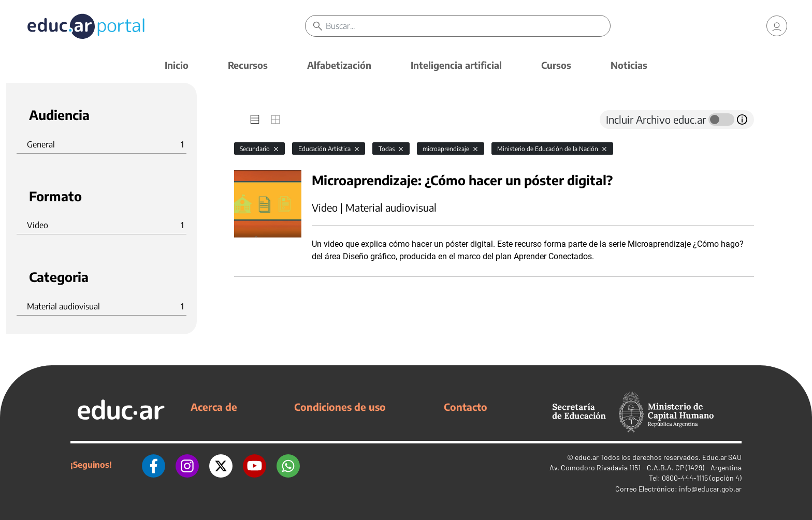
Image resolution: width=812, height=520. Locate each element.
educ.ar (587, 457)
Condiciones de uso (340, 407)
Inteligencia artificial (456, 65)
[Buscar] (468, 26)
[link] (777, 26)
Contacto (466, 407)
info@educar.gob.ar (710, 489)
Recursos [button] (248, 65)
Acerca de (214, 407)
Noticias (629, 65)
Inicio (177, 65)
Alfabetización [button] (339, 65)
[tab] (255, 120)
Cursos (556, 65)
